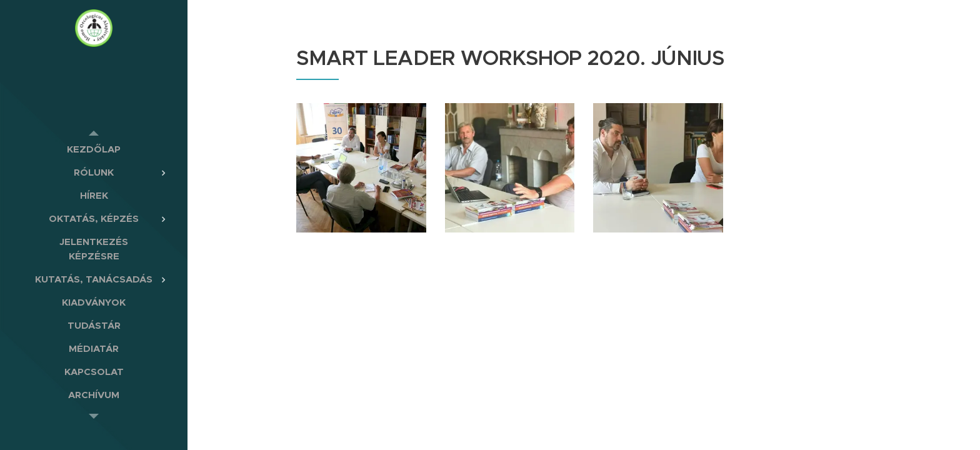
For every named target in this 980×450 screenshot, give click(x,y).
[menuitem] (94, 149)
